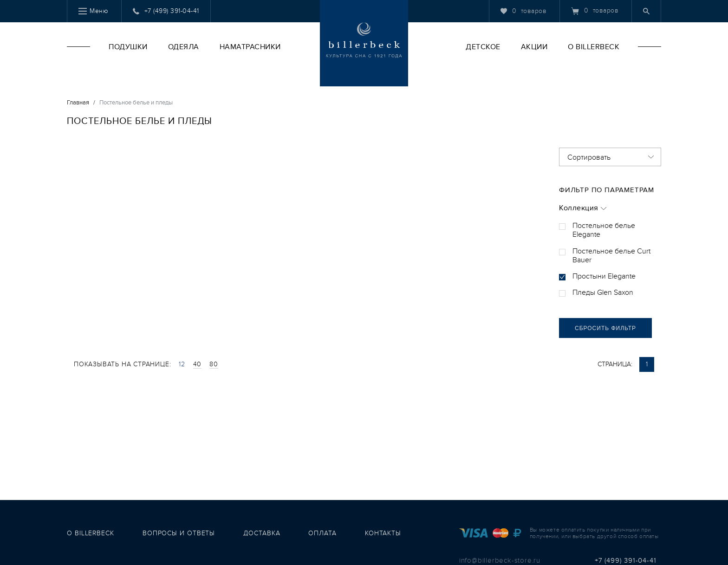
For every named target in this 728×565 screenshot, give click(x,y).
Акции (534, 47)
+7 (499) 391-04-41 (626, 560)
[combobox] (610, 157)
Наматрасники (250, 47)
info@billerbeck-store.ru (500, 560)
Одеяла (184, 47)
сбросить (605, 328)
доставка (262, 533)
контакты (383, 533)
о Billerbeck (91, 533)
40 (198, 364)
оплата (322, 533)
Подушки (128, 47)
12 (182, 364)
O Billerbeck (594, 47)
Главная (78, 103)
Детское (483, 47)
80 (214, 364)
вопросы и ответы (179, 533)
